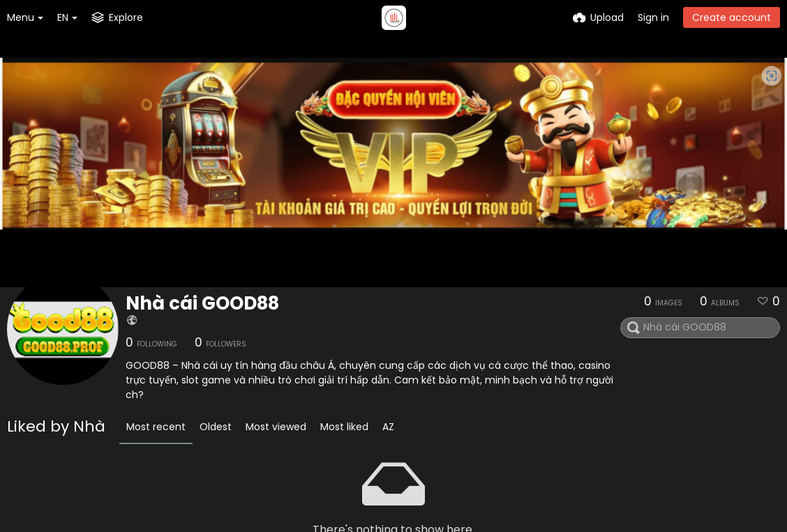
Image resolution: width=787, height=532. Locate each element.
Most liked (344, 427)
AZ (388, 427)
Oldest (216, 427)
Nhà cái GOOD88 (202, 303)
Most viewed (276, 427)
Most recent (156, 427)
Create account (732, 17)
